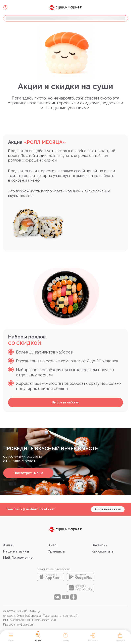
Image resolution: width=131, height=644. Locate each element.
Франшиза (56, 551)
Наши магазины (16, 551)
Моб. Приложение (18, 558)
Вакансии (100, 545)
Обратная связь (108, 509)
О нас (52, 545)
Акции (8, 545)
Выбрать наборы (65, 402)
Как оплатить (102, 551)
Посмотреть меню (28, 473)
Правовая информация (19, 625)
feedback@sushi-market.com (31, 509)
